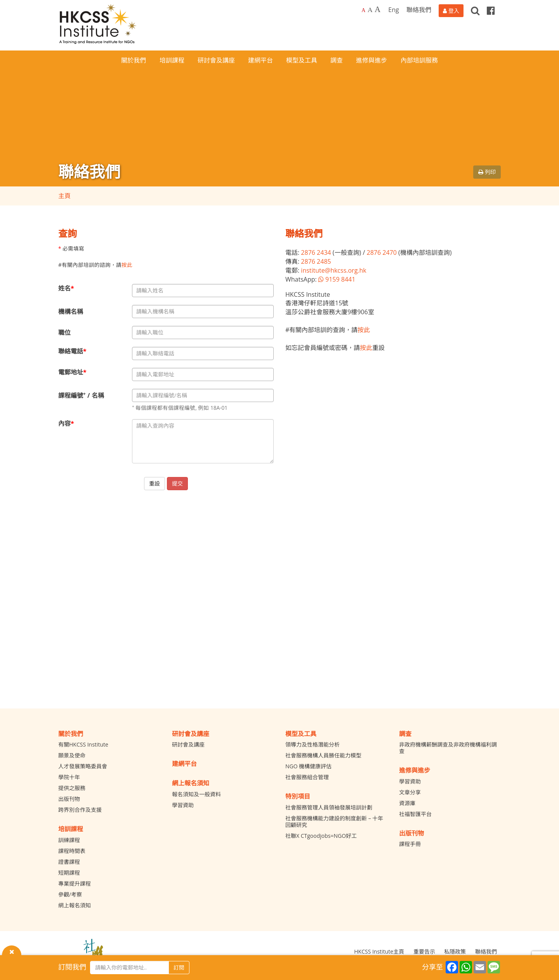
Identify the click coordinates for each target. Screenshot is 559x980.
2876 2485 (316, 261)
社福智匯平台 (415, 814)
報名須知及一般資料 (196, 794)
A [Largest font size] (378, 9)
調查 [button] (337, 60)
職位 (64, 332)
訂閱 (179, 967)
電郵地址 (72, 372)
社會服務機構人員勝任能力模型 (323, 755)
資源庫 (407, 803)
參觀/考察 (70, 894)
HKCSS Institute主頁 (379, 951)
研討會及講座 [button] (216, 60)
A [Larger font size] (370, 10)
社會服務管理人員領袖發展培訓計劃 (329, 807)
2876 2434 (316, 252)
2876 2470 (381, 252)
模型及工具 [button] (302, 60)
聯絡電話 (72, 351)
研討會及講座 (188, 744)
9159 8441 (337, 279)
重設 (155, 483)
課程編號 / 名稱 (81, 395)
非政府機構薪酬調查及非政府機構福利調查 (448, 748)
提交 (177, 483)
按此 (127, 265)
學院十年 (69, 777)
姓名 (66, 288)
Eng (393, 10)
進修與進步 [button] (372, 60)
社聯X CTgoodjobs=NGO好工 (321, 836)
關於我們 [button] (134, 60)
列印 (487, 172)
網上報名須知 (75, 905)
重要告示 (424, 951)
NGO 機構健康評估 (308, 766)
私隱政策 (455, 951)
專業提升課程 (75, 883)
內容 (66, 423)
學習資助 (183, 805)
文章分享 (410, 792)
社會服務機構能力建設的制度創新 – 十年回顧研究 (334, 822)
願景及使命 (72, 755)
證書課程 (69, 862)
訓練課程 (69, 840)
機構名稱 (71, 312)
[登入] (451, 11)
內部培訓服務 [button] (419, 60)
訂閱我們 (72, 967)
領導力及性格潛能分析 (312, 744)
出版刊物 (69, 799)
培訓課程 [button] (172, 60)
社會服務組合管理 (307, 777)
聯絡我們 (419, 10)
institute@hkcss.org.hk (333, 270)
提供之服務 (72, 788)
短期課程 (69, 873)
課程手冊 (410, 844)
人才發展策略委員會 (83, 766)
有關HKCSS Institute (83, 744)
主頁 (64, 196)
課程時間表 (72, 851)
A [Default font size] (363, 10)
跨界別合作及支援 (80, 810)
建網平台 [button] (260, 60)
